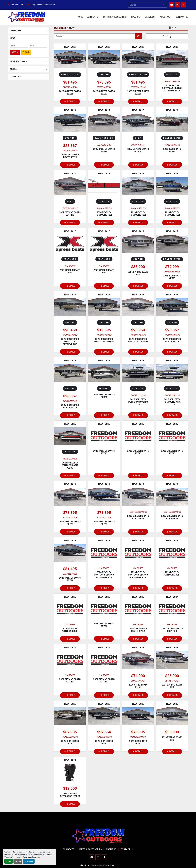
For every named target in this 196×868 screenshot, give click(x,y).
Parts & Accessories (115, 17)
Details (70, 101)
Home (80, 17)
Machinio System (88, 865)
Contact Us (182, 17)
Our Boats (92, 17)
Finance (135, 17)
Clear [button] (26, 52)
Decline (18, 861)
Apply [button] (15, 52)
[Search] (147, 5)
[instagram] (177, 5)
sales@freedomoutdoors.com (42, 5)
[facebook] (183, 5)
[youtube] (172, 5)
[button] (93, 17)
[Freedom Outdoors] (98, 835)
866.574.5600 (17, 5)
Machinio (112, 865)
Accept (9, 861)
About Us (165, 17)
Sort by (167, 36)
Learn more (29, 861)
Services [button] (150, 17)
